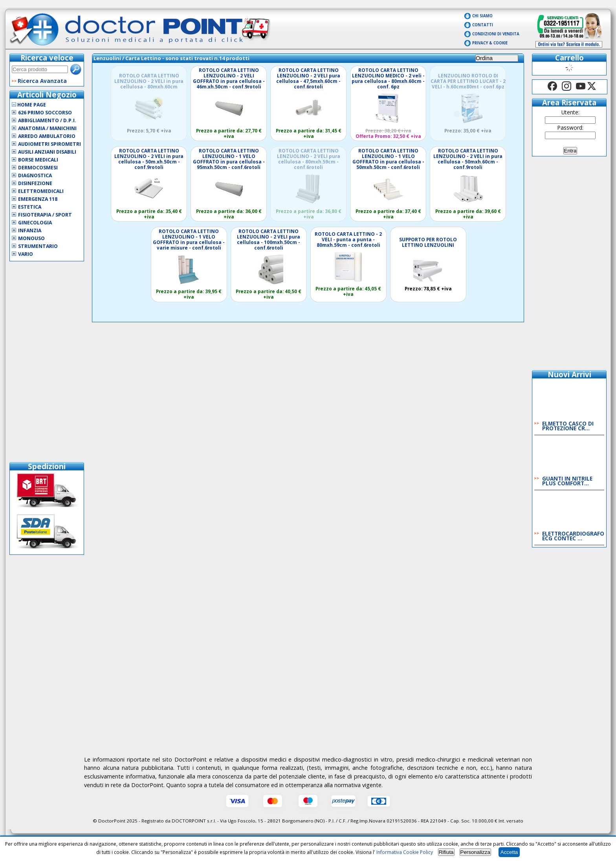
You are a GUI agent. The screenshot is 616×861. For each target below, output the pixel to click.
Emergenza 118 (38, 199)
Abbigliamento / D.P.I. (47, 120)
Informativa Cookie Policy (405, 852)
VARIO (26, 254)
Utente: (570, 112)
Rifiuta (446, 852)
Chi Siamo (482, 16)
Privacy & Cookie (490, 43)
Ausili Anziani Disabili (47, 152)
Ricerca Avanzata (42, 81)
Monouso (31, 238)
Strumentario (38, 246)
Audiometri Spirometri (49, 144)
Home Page (29, 105)
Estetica (30, 207)
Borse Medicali (38, 160)
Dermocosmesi (38, 168)
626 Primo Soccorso (45, 113)
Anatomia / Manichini (47, 128)
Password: (570, 128)
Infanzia (30, 230)
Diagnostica (35, 175)
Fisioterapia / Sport (45, 215)
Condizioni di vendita (496, 34)
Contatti (483, 25)
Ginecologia (35, 223)
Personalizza (475, 852)
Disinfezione (35, 183)
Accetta (509, 852)
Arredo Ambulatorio (47, 136)
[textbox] (40, 69)
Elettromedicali (41, 191)
